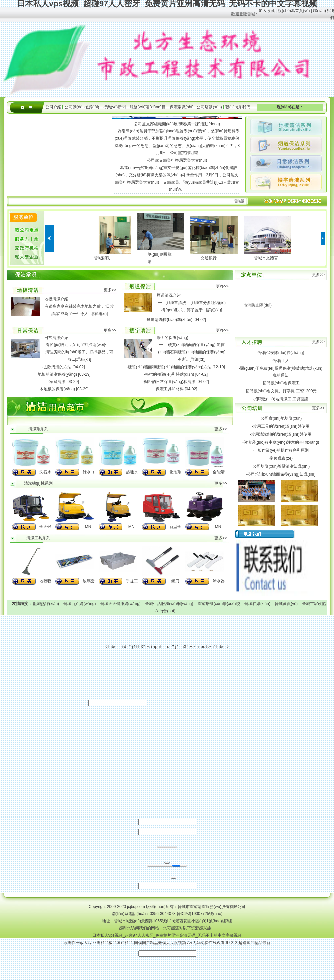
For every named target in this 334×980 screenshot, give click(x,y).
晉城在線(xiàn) (257, 604)
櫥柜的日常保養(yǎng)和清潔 (170, 382)
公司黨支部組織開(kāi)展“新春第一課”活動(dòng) (177, 124)
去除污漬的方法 (57, 367)
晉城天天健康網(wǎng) (120, 604)
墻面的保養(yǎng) (172, 338)
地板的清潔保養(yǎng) (57, 374)
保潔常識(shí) (182, 107)
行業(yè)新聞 (114, 107)
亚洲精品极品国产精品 (113, 943)
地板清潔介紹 (56, 299)
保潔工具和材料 (170, 389)
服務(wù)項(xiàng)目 (148, 107)
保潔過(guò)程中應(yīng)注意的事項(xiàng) (281, 442)
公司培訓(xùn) (209, 107)
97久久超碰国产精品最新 (248, 943)
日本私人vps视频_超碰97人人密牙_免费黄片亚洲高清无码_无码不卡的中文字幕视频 (167, 935)
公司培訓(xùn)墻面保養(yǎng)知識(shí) (281, 474)
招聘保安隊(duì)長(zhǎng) (281, 353)
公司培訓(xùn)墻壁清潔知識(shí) (281, 466)
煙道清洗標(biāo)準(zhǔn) (169, 320)
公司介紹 (53, 107)
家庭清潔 (57, 382)
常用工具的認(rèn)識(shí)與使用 (281, 426)
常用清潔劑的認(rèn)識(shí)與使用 (281, 434)
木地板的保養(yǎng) (57, 389)
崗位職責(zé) (281, 458)
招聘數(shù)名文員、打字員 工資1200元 (281, 391)
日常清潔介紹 (56, 338)
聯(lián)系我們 (238, 107)
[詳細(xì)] (100, 314)
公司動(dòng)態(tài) (82, 107)
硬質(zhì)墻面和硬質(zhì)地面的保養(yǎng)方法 (170, 367)
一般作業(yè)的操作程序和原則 (281, 450)
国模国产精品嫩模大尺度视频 (160, 943)
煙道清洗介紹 (169, 295)
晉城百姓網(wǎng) (79, 604)
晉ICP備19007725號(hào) (199, 914)
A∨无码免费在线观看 (206, 943)
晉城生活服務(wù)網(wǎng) (169, 604)
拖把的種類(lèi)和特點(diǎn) (169, 374)
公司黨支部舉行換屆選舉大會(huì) (177, 160)
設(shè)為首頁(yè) (294, 11)
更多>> (110, 290)
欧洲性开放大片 (78, 943)
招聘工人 (281, 361)
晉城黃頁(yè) (286, 604)
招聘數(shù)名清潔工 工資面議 (281, 399)
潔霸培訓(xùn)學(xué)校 (219, 604)
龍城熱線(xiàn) (46, 604)
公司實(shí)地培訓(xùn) (281, 418)
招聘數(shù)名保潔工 (281, 383)
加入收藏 (267, 11)
